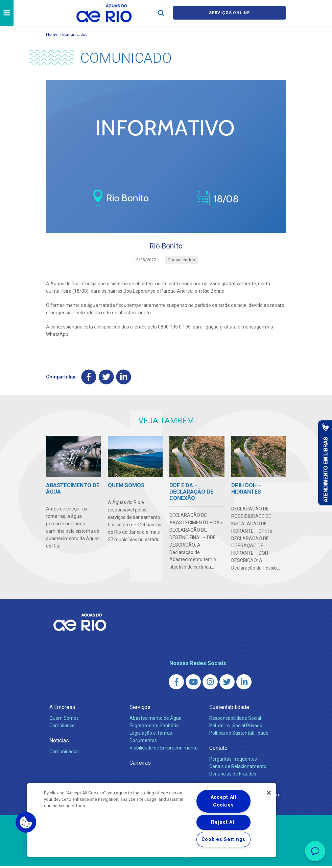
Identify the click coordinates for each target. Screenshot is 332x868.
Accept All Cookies (223, 801)
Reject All (223, 822)
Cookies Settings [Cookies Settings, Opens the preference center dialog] (224, 839)
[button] (26, 822)
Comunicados (75, 34)
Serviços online (230, 13)
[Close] (269, 793)
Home (52, 34)
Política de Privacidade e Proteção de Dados (166, 858)
